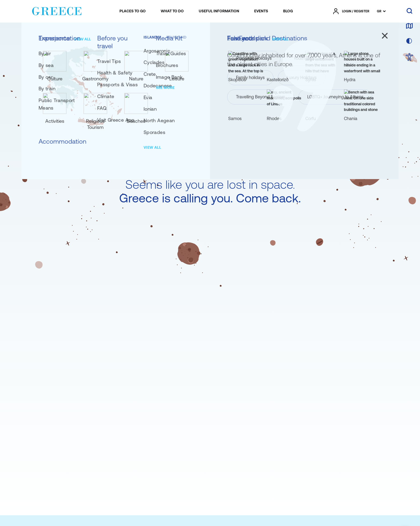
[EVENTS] (261, 11)
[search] (409, 11)
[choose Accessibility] (409, 58)
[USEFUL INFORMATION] (219, 11)
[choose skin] (409, 41)
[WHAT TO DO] (172, 11)
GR (379, 11)
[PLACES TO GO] (133, 11)
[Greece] (57, 10)
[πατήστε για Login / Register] (351, 11)
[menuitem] (133, 11)
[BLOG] (288, 11)
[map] (409, 26)
